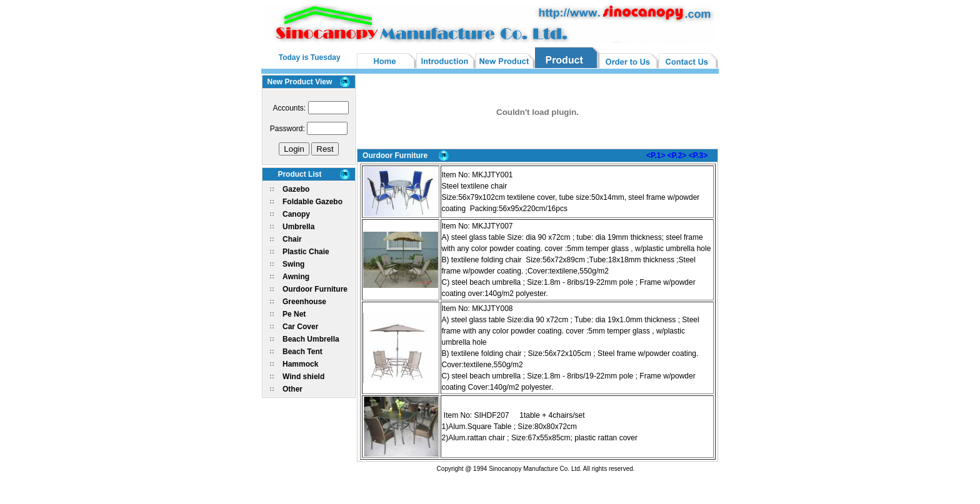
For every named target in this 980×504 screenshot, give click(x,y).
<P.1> (656, 156)
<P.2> (677, 156)
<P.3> (698, 156)
